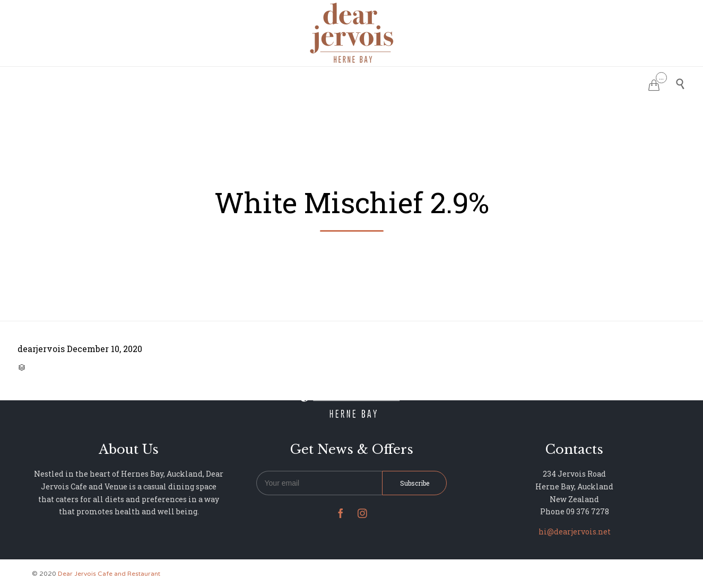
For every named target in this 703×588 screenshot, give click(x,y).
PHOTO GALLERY (384, 82)
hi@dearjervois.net (575, 532)
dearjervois (41, 349)
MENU (327, 82)
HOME (219, 82)
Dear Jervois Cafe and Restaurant (109, 574)
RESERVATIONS (272, 82)
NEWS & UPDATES (462, 82)
